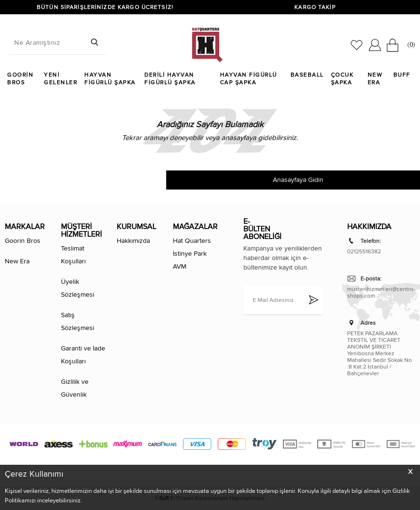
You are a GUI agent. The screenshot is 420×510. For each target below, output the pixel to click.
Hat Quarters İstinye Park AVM (192, 254)
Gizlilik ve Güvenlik (75, 388)
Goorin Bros (20, 79)
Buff (402, 75)
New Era (375, 79)
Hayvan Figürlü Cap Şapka (249, 79)
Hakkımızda (133, 241)
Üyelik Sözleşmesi (78, 288)
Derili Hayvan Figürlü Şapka (170, 79)
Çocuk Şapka (342, 79)
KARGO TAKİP (315, 7)
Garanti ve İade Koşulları (83, 355)
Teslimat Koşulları (73, 255)
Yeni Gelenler (60, 79)
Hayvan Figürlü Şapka (110, 79)
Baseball (307, 75)
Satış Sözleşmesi (78, 321)
